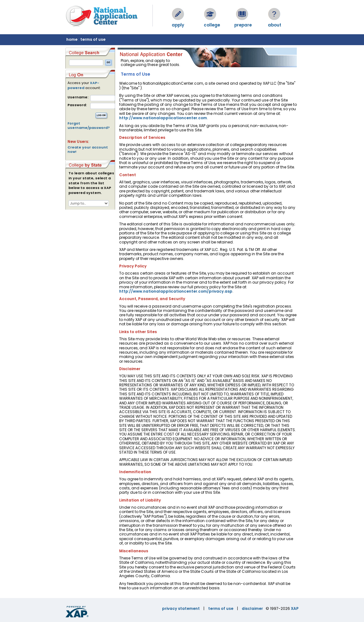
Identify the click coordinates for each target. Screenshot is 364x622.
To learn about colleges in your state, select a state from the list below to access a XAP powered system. (91, 183)
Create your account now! (88, 149)
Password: (77, 105)
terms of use (93, 39)
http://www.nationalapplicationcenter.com (163, 118)
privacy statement (181, 608)
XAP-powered (83, 85)
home (72, 39)
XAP (295, 608)
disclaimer (252, 608)
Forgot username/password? (89, 125)
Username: (78, 97)
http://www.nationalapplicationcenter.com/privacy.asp (176, 291)
